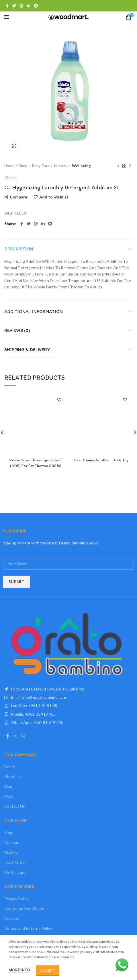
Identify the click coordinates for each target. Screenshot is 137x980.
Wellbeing (81, 166)
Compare (18, 197)
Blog (8, 786)
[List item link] (68, 697)
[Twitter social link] (14, 6)
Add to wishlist (54, 197)
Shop (23, 166)
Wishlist (12, 852)
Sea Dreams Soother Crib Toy (101, 460)
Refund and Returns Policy (28, 928)
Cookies (12, 918)
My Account (15, 872)
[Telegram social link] (36, 6)
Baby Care (41, 166)
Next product (130, 166)
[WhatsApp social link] (23, 736)
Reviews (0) (17, 330)
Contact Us (15, 806)
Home (9, 166)
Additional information (34, 311)
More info (19, 970)
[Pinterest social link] (21, 6)
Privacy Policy (16, 899)
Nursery (61, 166)
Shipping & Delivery (27, 350)
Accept (48, 970)
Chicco (10, 178)
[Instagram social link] (15, 736)
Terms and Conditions (24, 908)
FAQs (9, 796)
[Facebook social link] (7, 6)
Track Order (15, 862)
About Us (13, 777)
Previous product (118, 166)
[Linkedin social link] (29, 6)
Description (19, 249)
